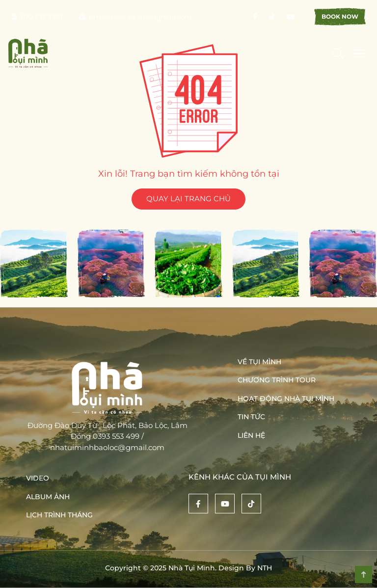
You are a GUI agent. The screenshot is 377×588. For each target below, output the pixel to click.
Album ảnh (48, 497)
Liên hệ (251, 435)
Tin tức (251, 417)
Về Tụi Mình (259, 362)
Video (38, 478)
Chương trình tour (277, 380)
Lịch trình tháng (59, 515)
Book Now (340, 16)
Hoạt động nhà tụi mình (286, 399)
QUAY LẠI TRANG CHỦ (188, 199)
